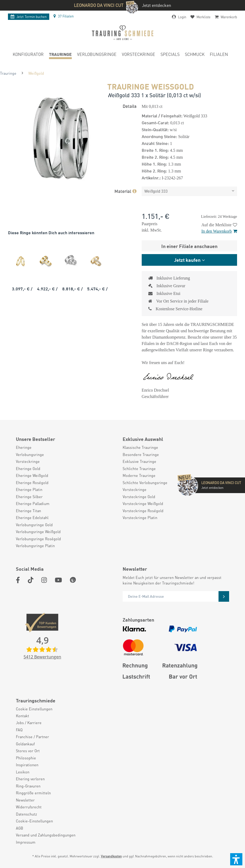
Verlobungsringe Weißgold (38, 532)
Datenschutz (26, 814)
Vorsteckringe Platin (140, 517)
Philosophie (26, 758)
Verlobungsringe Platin (35, 546)
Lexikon (23, 772)
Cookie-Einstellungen (34, 821)
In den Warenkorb (219, 231)
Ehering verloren (30, 779)
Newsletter (25, 800)
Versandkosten (111, 856)
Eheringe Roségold (32, 482)
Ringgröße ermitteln (33, 793)
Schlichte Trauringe (139, 468)
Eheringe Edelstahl (32, 517)
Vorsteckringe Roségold (143, 511)
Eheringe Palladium (33, 503)
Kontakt (23, 716)
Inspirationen (27, 765)
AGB (20, 828)
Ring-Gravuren (28, 786)
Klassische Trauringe (140, 447)
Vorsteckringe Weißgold (143, 503)
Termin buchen (29, 17)
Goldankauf (25, 744)
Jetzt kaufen (187, 260)
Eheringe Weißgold (32, 475)
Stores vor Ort (28, 751)
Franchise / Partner (32, 737)
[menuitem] (28, 55)
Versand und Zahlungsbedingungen (46, 835)
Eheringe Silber (29, 497)
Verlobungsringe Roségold (38, 539)
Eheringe (24, 447)
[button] (236, 859)
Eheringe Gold (28, 468)
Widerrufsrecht (29, 807)
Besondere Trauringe (141, 454)
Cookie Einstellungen (34, 709)
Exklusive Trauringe (139, 461)
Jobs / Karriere (29, 723)
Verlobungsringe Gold (34, 525)
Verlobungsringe (30, 454)
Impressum (26, 842)
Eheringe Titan (28, 511)
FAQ (19, 730)
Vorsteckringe (28, 461)
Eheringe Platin (29, 489)
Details (130, 106)
